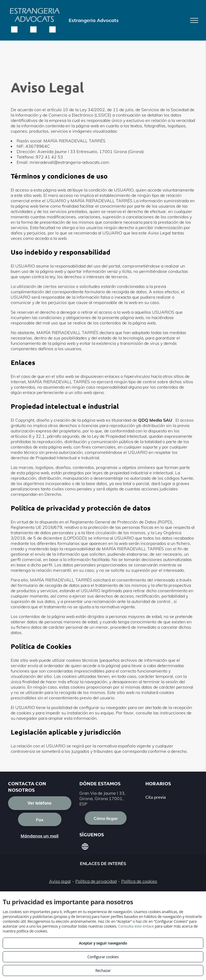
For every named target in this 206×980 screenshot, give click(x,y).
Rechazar (103, 970)
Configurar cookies (103, 957)
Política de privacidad (96, 881)
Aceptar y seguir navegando (103, 943)
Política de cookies (139, 881)
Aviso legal (60, 881)
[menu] (194, 20)
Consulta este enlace (136, 926)
